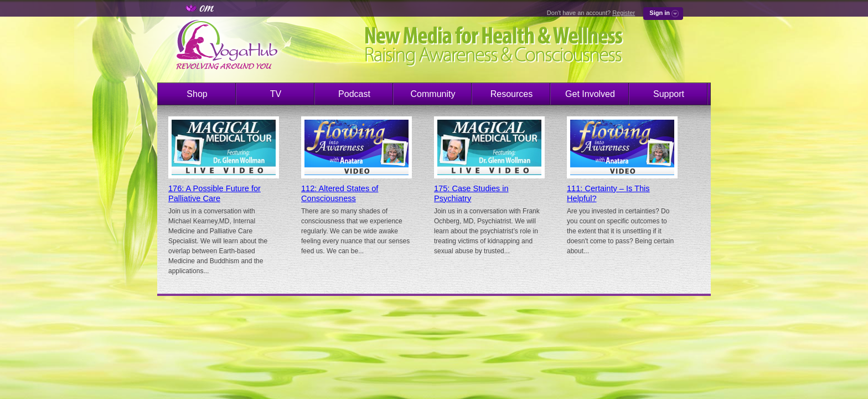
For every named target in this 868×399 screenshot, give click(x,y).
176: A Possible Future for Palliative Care (215, 193)
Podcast (354, 94)
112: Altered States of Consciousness (340, 193)
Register (624, 13)
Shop (197, 94)
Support (669, 94)
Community (433, 94)
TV (276, 94)
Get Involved (590, 94)
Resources (512, 94)
